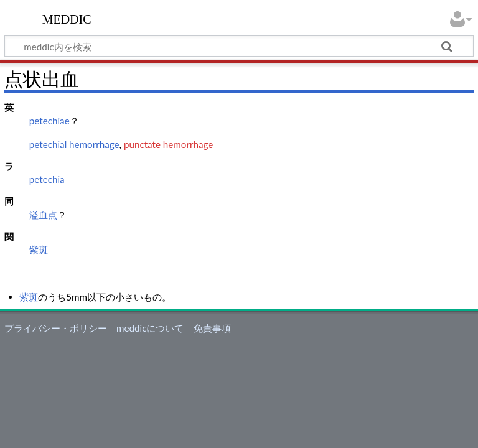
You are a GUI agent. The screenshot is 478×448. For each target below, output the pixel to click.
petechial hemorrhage (74, 144)
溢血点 (43, 215)
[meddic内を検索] (239, 46)
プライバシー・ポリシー (56, 328)
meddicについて (150, 328)
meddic (67, 18)
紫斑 (39, 250)
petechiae (49, 121)
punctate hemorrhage (168, 144)
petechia (47, 179)
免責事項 (212, 328)
